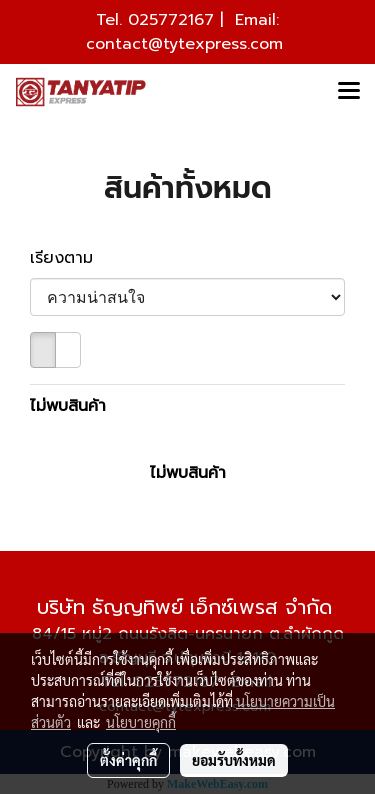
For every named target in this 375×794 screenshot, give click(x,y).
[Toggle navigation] (349, 92)
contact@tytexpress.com (184, 44)
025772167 (171, 20)
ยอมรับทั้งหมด (234, 760)
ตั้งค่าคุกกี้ (128, 760)
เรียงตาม (70, 258)
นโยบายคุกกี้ (141, 722)
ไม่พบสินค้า (68, 406)
